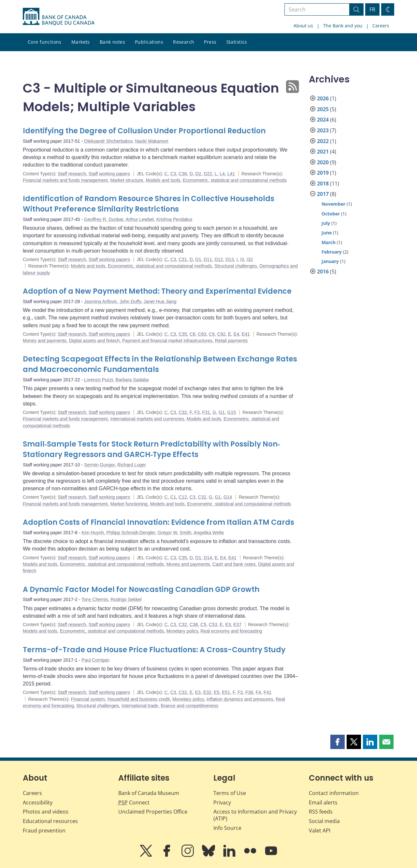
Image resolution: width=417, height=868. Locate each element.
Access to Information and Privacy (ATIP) (255, 815)
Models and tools (163, 180)
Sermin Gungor (99, 465)
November (333, 204)
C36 (183, 174)
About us (303, 26)
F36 (249, 692)
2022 (323, 141)
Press (210, 42)
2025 (323, 109)
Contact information (334, 793)
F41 (267, 692)
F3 (197, 412)
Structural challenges (236, 266)
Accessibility (38, 802)
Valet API (320, 831)
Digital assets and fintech (94, 341)
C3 (173, 174)
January (330, 261)
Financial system (88, 699)
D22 (208, 174)
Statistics (237, 42)
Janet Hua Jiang (160, 302)
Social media (324, 821)
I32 (250, 259)
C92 (221, 334)
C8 (193, 334)
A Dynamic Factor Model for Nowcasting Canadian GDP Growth (141, 589)
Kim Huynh (93, 533)
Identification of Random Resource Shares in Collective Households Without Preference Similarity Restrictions (149, 204)
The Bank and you (343, 26)
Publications (149, 42)
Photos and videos (46, 812)
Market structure (127, 180)
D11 (208, 259)
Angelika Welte (209, 533)
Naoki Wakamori (151, 141)
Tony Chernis (95, 599)
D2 (198, 174)
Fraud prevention (44, 831)
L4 (222, 174)
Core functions (45, 42)
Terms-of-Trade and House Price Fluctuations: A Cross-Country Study (154, 650)
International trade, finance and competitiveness (170, 706)
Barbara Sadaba (132, 380)
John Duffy (130, 302)
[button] (338, 742)
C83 (202, 334)
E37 (237, 625)
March (329, 242)
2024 (323, 120)
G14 (228, 497)
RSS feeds (321, 812)
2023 (323, 130)
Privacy (222, 802)
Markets (81, 42)
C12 (183, 497)
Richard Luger (132, 465)
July (326, 223)
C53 (213, 625)
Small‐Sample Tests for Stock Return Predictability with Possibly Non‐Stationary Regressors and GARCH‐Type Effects (151, 449)
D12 (219, 259)
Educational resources (50, 821)
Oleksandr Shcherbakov (108, 141)
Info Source (227, 828)
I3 (242, 259)
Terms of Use (230, 793)
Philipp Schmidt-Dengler (131, 533)
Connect (134, 802)
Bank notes (112, 42)
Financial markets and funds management (65, 180)
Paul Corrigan (95, 660)
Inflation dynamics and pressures (240, 699)
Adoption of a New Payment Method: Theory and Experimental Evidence (157, 291)
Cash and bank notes (234, 564)
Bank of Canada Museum (149, 793)
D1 (198, 259)
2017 (323, 194)
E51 (226, 692)
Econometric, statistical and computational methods (235, 180)
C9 (212, 334)
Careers (381, 26)
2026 (323, 98)
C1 (173, 497)
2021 (323, 152)
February (332, 252)
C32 (183, 412)
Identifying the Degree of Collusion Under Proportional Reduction (144, 131)
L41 (231, 174)
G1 (222, 412)
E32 (207, 692)
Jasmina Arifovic (101, 302)
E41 (246, 334)
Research (184, 42)
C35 (183, 334)
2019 (323, 173)
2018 (323, 184)
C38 (194, 625)
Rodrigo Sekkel (126, 599)
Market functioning (129, 504)
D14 (208, 558)
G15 (232, 412)
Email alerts (323, 802)
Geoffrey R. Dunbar (104, 219)
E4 (236, 334)
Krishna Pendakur (174, 219)
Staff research (72, 174)
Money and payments (45, 341)
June (327, 233)
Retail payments (231, 341)
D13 (230, 259)
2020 (323, 162)
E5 (216, 692)
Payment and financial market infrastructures (167, 341)
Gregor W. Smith (174, 533)
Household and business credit (139, 699)
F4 (258, 692)
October (331, 214)
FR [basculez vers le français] (372, 9)
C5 (203, 625)
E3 (228, 625)
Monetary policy (182, 631)
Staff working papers (109, 174)
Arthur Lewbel (139, 219)
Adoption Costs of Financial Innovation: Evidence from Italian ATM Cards (158, 522)
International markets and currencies (147, 419)
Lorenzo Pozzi (99, 380)
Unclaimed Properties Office (153, 812)
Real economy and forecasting (231, 631)
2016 (323, 272)
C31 (183, 259)
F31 (206, 412)
